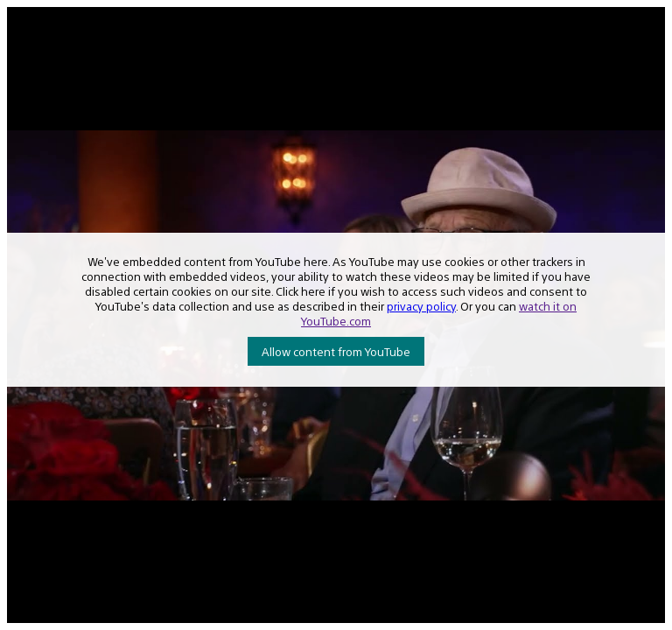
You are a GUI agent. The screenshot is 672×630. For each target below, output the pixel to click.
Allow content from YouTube (336, 351)
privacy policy (421, 306)
